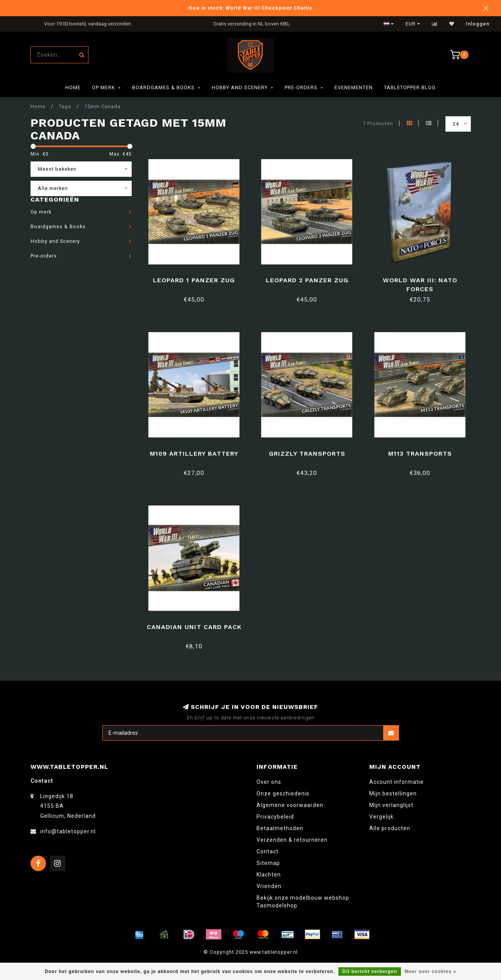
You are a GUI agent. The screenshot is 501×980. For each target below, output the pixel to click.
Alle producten (390, 828)
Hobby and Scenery (240, 87)
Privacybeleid (275, 817)
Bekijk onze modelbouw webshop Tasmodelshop (303, 902)
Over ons (269, 782)
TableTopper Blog (410, 87)
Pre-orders (301, 87)
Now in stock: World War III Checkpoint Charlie (251, 8)
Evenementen (354, 87)
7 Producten (378, 123)
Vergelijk (381, 817)
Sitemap (268, 863)
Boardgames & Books (163, 87)
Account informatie (397, 782)
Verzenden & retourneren (292, 840)
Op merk (104, 87)
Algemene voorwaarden (290, 805)
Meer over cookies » (430, 972)
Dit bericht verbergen (370, 972)
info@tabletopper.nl (68, 831)
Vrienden (269, 886)
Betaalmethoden (280, 828)
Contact (267, 851)
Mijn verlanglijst (391, 805)
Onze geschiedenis (283, 793)
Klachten (269, 875)
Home (73, 87)
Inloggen (478, 24)
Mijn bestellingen (393, 793)
